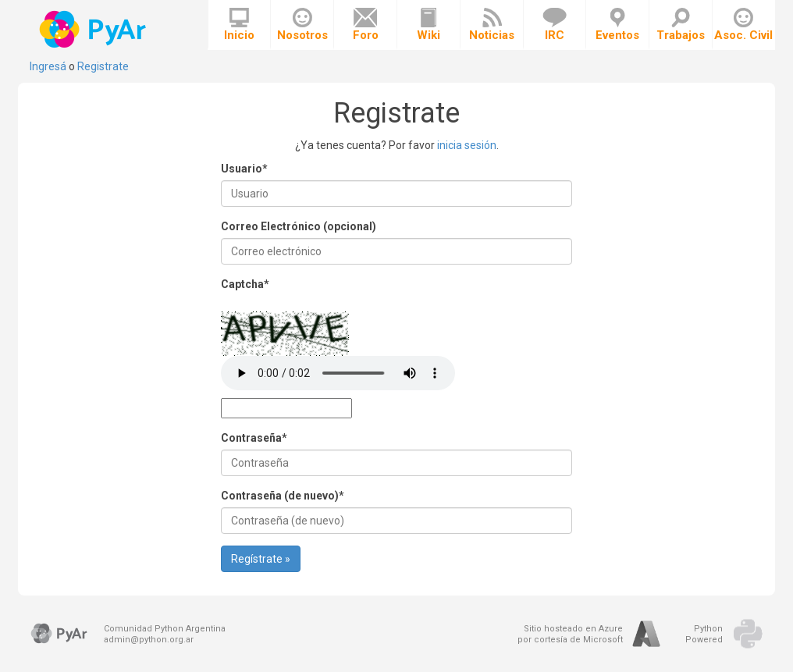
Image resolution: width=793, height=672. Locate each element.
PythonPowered (704, 634)
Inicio (239, 25)
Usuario (244, 169)
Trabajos (681, 25)
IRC (555, 25)
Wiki (429, 25)
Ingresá (48, 66)
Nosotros (302, 25)
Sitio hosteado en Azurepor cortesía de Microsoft (570, 634)
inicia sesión (467, 145)
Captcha (245, 284)
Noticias (492, 25)
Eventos (617, 25)
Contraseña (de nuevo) (283, 496)
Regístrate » (261, 559)
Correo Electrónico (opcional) (299, 226)
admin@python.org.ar (149, 640)
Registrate (103, 66)
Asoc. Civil (743, 25)
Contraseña (254, 438)
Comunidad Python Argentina (165, 629)
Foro (366, 25)
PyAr (94, 29)
